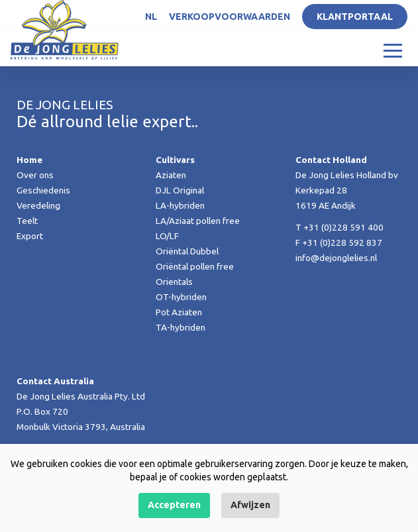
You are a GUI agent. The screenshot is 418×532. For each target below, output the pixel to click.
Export (30, 236)
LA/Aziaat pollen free (198, 221)
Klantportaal (355, 17)
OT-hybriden (181, 297)
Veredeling (38, 205)
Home (29, 160)
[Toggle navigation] (393, 50)
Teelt (27, 221)
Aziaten (171, 175)
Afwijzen (250, 505)
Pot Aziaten (179, 312)
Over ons (35, 175)
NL (151, 17)
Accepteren (174, 505)
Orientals (174, 282)
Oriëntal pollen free (195, 266)
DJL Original (180, 190)
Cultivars (175, 160)
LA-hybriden (180, 205)
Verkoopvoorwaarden (230, 17)
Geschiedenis (43, 190)
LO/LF (167, 236)
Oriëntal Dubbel (187, 251)
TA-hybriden (181, 327)
